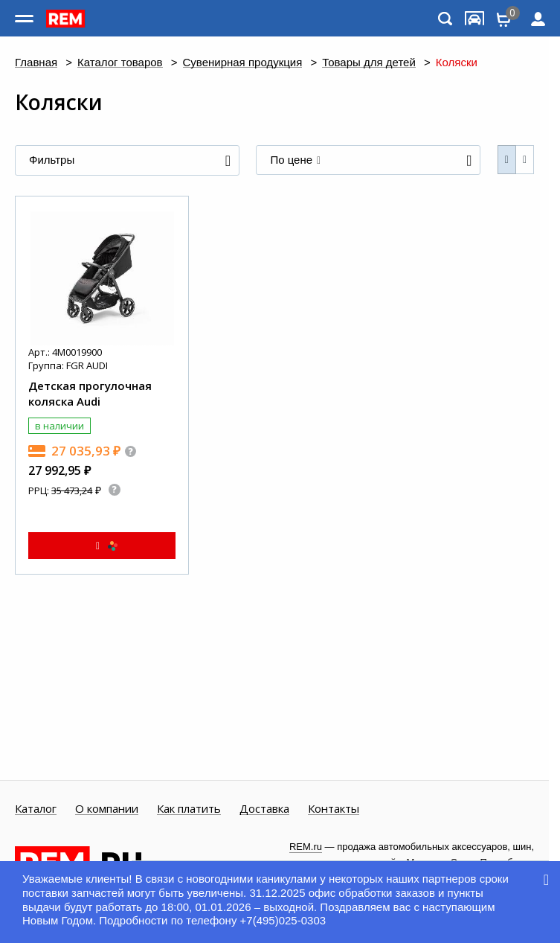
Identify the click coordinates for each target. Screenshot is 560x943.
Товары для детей (369, 63)
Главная (36, 63)
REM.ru (306, 847)
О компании (107, 809)
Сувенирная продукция (243, 63)
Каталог (36, 809)
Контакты (334, 809)
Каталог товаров (120, 63)
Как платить (189, 809)
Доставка (264, 809)
